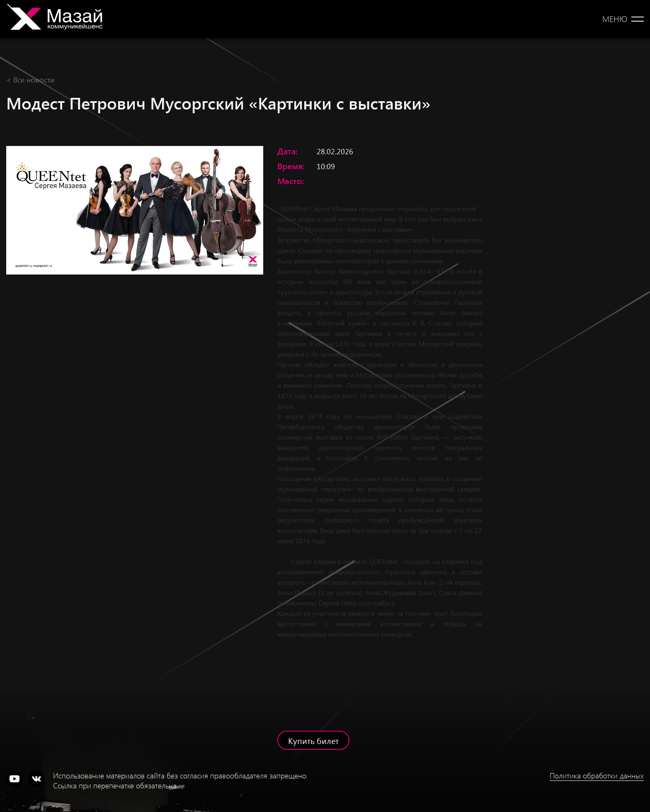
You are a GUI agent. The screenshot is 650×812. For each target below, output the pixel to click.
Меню (615, 19)
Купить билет (313, 740)
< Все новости (30, 79)
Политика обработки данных (597, 776)
